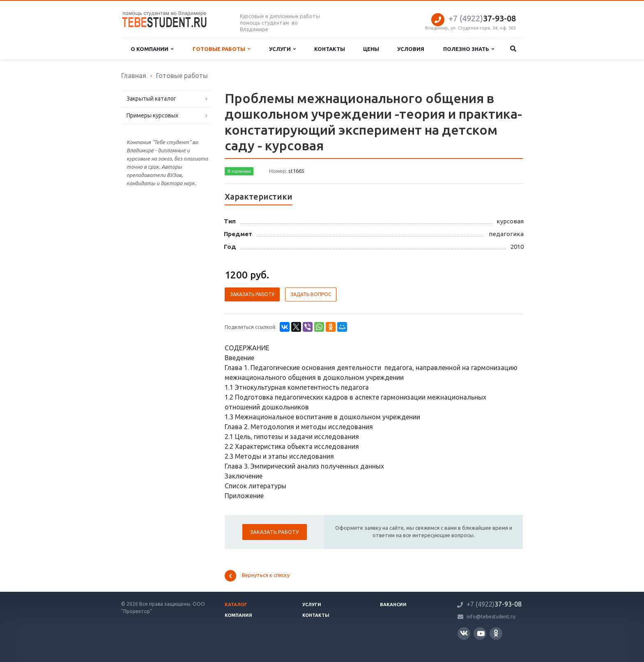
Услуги (282, 49)
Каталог (236, 605)
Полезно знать (469, 49)
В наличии (239, 171)
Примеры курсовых (152, 115)
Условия (411, 49)
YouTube (481, 633)
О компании (152, 49)
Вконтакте (464, 633)
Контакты (330, 49)
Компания (238, 615)
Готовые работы (221, 49)
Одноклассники (496, 633)
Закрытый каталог (151, 99)
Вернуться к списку (257, 576)
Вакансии (393, 605)
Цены (371, 49)
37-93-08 (482, 18)
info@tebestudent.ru (491, 617)
